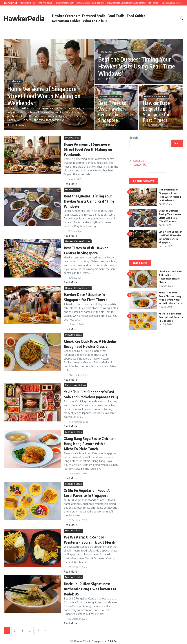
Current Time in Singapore (89, 641)
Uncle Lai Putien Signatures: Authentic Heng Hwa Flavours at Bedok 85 (90, 589)
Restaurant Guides (66, 21)
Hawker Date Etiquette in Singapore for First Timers (156, 112)
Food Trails (116, 16)
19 (38, 631)
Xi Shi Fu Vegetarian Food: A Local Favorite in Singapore (171, 317)
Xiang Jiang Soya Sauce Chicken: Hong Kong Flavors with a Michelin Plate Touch (90, 444)
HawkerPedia (24, 18)
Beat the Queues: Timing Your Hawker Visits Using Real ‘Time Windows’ (137, 66)
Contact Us (140, 165)
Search (134, 138)
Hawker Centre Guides (111, 96)
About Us (138, 161)
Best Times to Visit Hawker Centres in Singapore (112, 112)
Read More (70, 184)
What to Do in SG (96, 21)
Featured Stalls (94, 16)
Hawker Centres (66, 16)
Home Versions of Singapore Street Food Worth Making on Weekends (44, 96)
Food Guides (136, 16)
